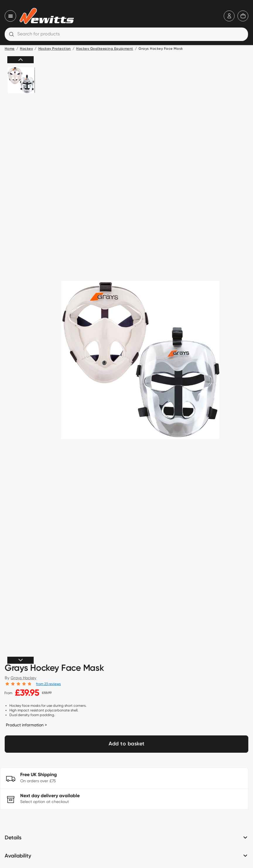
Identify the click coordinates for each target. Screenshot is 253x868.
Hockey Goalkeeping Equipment (105, 49)
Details (13, 838)
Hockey (26, 49)
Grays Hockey (23, 678)
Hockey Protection (55, 49)
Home (10, 49)
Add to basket (127, 744)
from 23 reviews (48, 684)
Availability (18, 856)
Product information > (26, 725)
